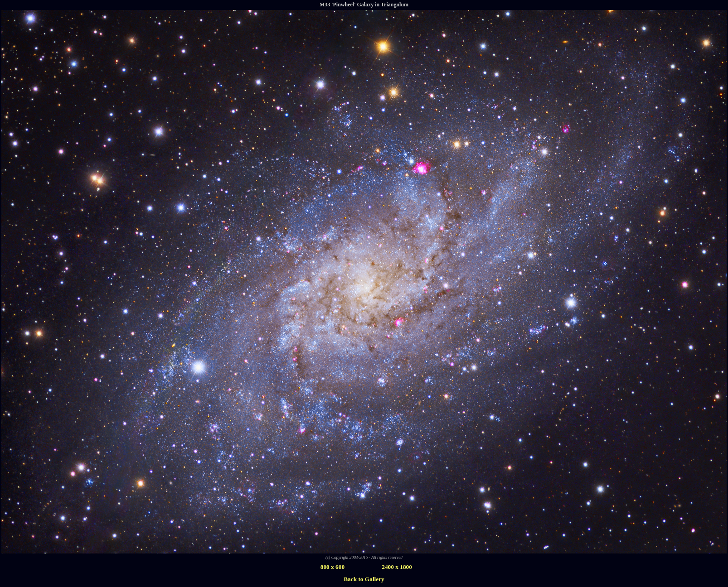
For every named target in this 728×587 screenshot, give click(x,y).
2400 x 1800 (397, 567)
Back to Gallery (364, 579)
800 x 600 (332, 567)
